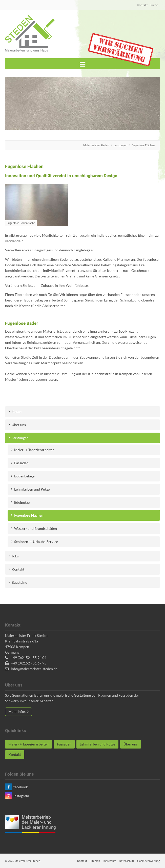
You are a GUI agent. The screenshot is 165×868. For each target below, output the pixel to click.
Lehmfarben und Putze (32, 489)
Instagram (21, 796)
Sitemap (95, 861)
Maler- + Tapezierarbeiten (34, 450)
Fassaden (21, 463)
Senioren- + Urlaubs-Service (36, 542)
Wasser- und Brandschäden (36, 528)
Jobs (15, 556)
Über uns (19, 425)
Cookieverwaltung (149, 861)
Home (16, 411)
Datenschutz (127, 861)
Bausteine (19, 582)
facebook (21, 787)
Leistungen (120, 145)
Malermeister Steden (96, 145)
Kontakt (142, 5)
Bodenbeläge (24, 476)
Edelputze (22, 502)
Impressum (109, 861)
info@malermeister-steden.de (34, 669)
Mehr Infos (17, 711)
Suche (154, 5)
